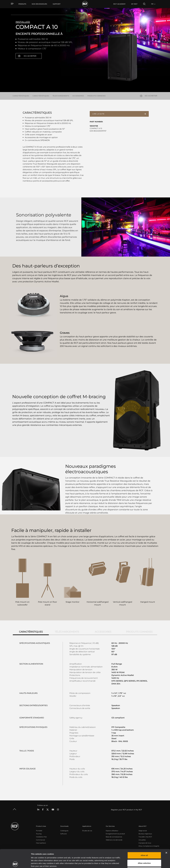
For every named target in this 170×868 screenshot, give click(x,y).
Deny (144, 852)
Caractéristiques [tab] (31, 632)
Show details (121, 863)
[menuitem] (39, 4)
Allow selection (144, 845)
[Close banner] (166, 834)
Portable (39, 831)
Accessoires (78, 96)
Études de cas (87, 831)
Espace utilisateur (112, 831)
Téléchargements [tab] (67, 632)
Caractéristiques (21, 96)
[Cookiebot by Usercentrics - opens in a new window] (15, 863)
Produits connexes (97, 96)
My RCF (134, 4)
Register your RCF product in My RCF (126, 810)
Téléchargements (61, 96)
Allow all (144, 837)
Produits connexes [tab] (139, 632)
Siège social (143, 831)
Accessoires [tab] (103, 632)
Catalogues (64, 831)
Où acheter (30, 56)
